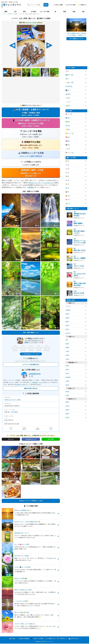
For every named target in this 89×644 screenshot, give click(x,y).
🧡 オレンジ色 (69, 133)
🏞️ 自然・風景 (69, 75)
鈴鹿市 (67, 326)
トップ (4, 14)
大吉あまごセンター (35, 183)
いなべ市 (68, 306)
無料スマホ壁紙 (13, 14)
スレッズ (41, 383)
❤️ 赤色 (68, 137)
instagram (35, 383)
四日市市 (68, 333)
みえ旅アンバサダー (21, 385)
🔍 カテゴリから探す (70, 5)
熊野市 (67, 414)
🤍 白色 (68, 149)
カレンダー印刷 (45, 12)
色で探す (34, 12)
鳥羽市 (67, 373)
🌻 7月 (67, 184)
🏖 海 (67, 79)
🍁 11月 (68, 200)
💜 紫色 (68, 141)
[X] (29, 377)
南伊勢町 (68, 377)
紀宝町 (67, 418)
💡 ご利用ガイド (82, 5)
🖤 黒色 (68, 145)
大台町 (67, 351)
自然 (74, 12)
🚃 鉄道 (68, 106)
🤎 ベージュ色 (69, 153)
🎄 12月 (68, 203)
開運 (6, 12)
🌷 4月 (67, 173)
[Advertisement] (31, 90)
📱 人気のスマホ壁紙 (37, 639)
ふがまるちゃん (48, 183)
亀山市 (67, 329)
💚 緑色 (68, 122)
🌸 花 (67, 71)
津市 (67, 340)
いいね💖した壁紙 (58, 5)
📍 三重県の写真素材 (23, 639)
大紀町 (67, 359)
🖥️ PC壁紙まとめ (50, 639)
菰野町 (67, 318)
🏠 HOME (12, 639)
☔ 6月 (67, 180)
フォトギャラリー (11, 6)
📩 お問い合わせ (73, 639)
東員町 (67, 314)
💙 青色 (68, 118)
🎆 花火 (68, 90)
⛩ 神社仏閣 (69, 86)
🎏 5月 (67, 176)
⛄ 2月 (67, 165)
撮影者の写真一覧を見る (31, 389)
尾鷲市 (67, 402)
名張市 (67, 396)
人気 (15, 12)
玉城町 (67, 381)
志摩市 (67, 370)
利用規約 (31, 188)
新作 (25, 12)
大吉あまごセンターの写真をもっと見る (31, 501)
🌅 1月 (67, 161)
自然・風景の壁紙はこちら (31, 333)
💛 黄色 (68, 130)
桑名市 (67, 322)
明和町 (67, 348)
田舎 (83, 12)
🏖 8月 (67, 188)
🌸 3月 (67, 169)
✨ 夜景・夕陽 (69, 83)
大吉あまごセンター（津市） (13, 400)
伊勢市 (67, 366)
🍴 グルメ (68, 102)
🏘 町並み (68, 94)
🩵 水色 (68, 126)
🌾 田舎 (68, 98)
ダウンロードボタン (32, 23)
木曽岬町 (68, 310)
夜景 (65, 12)
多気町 (67, 355)
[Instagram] (32, 377)
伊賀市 (67, 392)
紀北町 (67, 406)
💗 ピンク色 (69, 114)
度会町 (67, 385)
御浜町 (67, 410)
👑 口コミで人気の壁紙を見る (31, 365)
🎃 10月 (68, 196)
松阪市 (67, 344)
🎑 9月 (67, 192)
